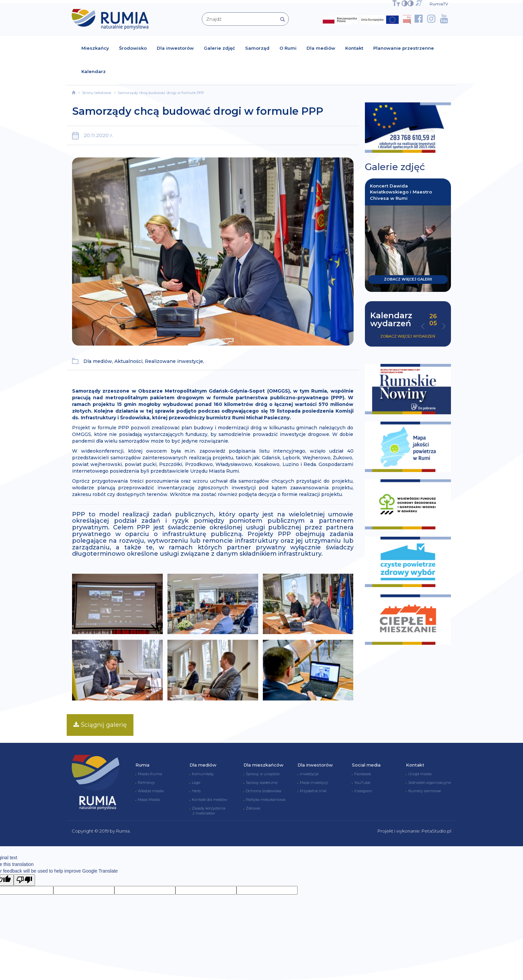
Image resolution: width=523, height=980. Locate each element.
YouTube (362, 783)
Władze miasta (151, 791)
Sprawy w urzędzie (263, 774)
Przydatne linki (313, 791)
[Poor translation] (24, 880)
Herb (196, 791)
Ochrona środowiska (264, 791)
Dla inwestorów (175, 48)
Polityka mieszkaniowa (266, 800)
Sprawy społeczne (262, 783)
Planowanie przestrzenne (404, 48)
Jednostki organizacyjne (430, 783)
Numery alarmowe (425, 791)
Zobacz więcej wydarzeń (408, 336)
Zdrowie (253, 808)
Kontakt (354, 48)
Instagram (363, 791)
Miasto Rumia (150, 774)
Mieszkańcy (95, 48)
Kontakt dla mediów (209, 800)
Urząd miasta (420, 774)
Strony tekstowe (97, 93)
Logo (196, 783)
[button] (423, 328)
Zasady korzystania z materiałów (207, 811)
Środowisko (133, 48)
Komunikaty (203, 774)
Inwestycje (309, 774)
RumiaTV (439, 4)
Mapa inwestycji (314, 783)
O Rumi (288, 48)
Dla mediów (321, 48)
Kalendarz (94, 71)
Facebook (363, 774)
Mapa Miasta (149, 800)
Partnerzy (146, 783)
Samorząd (257, 48)
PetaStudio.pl (436, 831)
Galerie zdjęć (219, 48)
